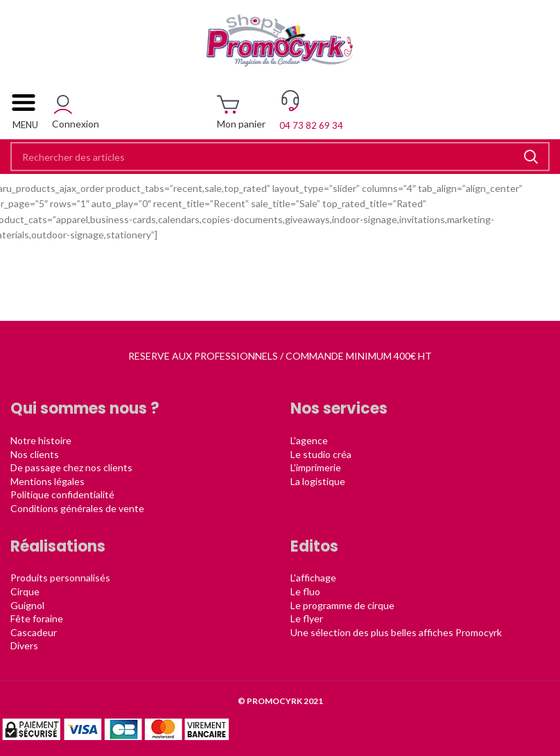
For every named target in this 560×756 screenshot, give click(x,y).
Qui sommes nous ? (85, 408)
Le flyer (307, 618)
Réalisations (58, 546)
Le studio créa (321, 454)
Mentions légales (47, 481)
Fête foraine (37, 618)
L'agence (309, 440)
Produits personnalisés (60, 578)
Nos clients (35, 454)
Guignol (27, 605)
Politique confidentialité (62, 494)
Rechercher (531, 157)
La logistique (318, 481)
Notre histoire (41, 440)
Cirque (25, 591)
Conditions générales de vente (77, 508)
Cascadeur (34, 632)
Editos (314, 546)
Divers (24, 645)
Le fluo (305, 591)
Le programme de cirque (342, 605)
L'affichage (313, 578)
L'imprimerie (316, 467)
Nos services (339, 408)
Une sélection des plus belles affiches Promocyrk (396, 632)
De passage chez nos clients (71, 467)
